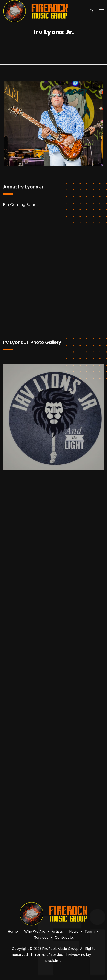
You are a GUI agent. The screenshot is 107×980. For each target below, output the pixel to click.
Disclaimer (54, 961)
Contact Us (64, 937)
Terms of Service (49, 955)
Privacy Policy (79, 955)
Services (41, 937)
